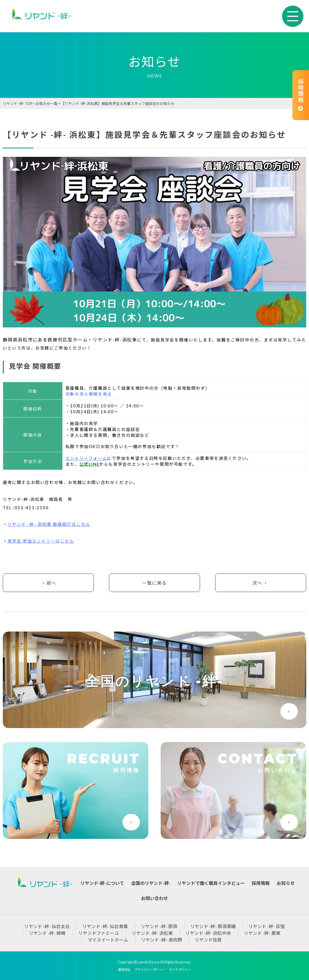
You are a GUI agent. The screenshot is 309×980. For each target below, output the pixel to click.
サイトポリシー (180, 969)
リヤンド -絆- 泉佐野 (162, 940)
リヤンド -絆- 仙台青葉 (105, 926)
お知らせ (286, 883)
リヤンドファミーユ (99, 933)
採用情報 (301, 95)
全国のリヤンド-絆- (151, 883)
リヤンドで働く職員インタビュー (211, 883)
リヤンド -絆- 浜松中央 (208, 933)
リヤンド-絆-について (102, 883)
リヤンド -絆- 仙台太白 (47, 926)
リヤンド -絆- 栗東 (262, 933)
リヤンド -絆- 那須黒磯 (213, 926)
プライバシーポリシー (150, 969)
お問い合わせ (154, 898)
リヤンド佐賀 (208, 940)
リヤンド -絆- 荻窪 (267, 926)
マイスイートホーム (108, 940)
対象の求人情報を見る (89, 394)
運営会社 (124, 969)
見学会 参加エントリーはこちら (41, 541)
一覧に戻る (154, 583)
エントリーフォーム (86, 458)
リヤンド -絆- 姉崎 (47, 933)
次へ (261, 583)
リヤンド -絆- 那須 (159, 926)
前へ (48, 583)
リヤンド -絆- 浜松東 (152, 933)
